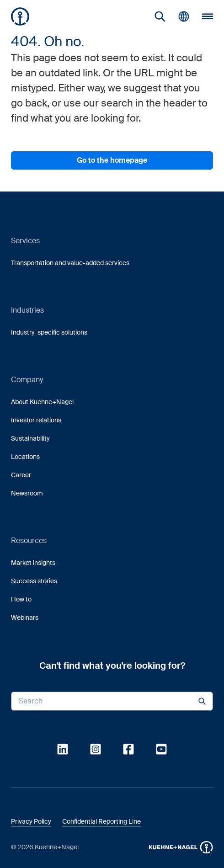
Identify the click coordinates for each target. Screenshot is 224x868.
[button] (20, 16)
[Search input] (112, 701)
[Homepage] (20, 16)
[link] (160, 16)
